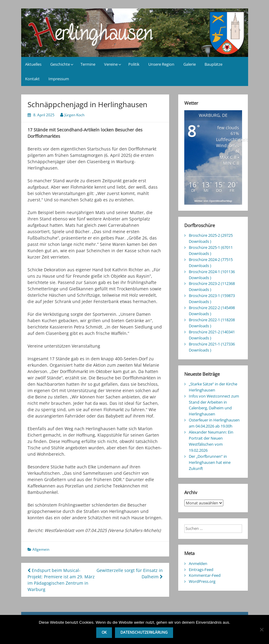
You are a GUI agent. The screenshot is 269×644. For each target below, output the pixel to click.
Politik (134, 64)
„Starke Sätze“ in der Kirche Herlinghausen (213, 387)
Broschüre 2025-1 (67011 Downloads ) (211, 250)
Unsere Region (161, 64)
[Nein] (261, 629)
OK (104, 632)
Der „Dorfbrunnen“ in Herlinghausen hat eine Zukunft (210, 462)
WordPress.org (202, 581)
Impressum (59, 79)
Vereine (111, 64)
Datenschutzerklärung (144, 632)
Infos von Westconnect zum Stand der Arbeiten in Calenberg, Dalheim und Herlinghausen (214, 405)
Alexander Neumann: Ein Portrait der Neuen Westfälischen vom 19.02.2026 (211, 441)
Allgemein (41, 549)
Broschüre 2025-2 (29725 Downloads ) (211, 238)
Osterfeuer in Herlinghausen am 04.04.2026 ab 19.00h (214, 423)
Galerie (190, 64)
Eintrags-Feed (201, 570)
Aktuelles (33, 64)
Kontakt (32, 79)
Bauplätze (213, 64)
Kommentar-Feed (205, 575)
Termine (88, 64)
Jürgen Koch (74, 115)
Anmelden (198, 563)
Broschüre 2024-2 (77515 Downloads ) (211, 263)
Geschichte (60, 64)
